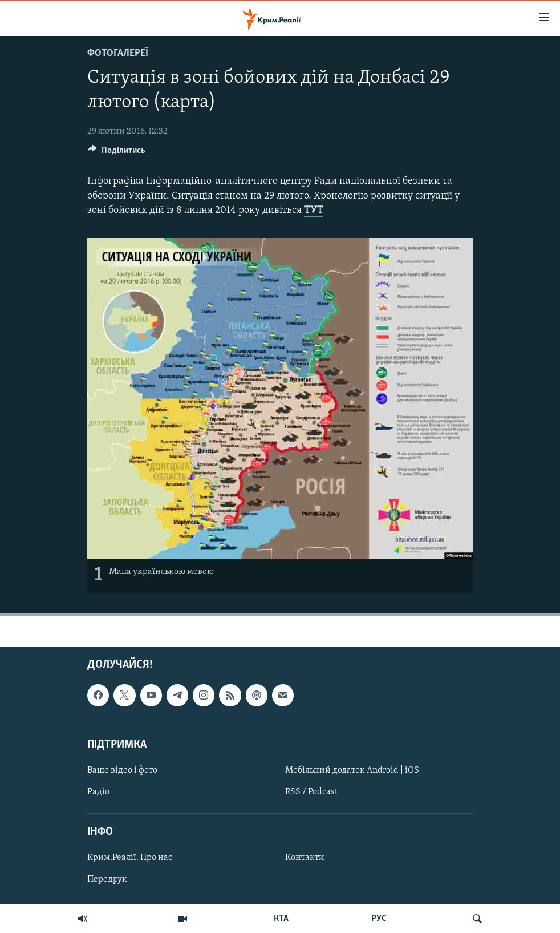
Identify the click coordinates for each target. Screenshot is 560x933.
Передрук (107, 879)
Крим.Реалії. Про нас (130, 858)
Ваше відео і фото (122, 770)
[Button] (117, 153)
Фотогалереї (118, 53)
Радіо (98, 792)
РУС (379, 919)
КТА (281, 919)
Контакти (305, 858)
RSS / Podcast (311, 792)
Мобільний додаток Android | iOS (352, 770)
